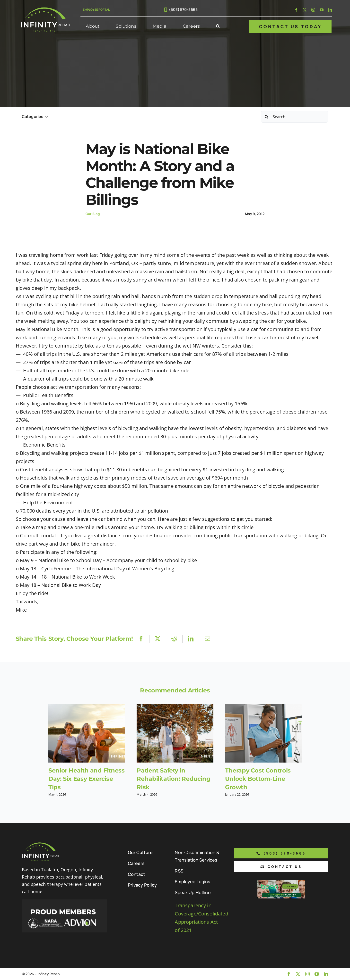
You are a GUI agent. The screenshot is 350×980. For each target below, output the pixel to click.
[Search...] (294, 117)
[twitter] (305, 10)
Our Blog (93, 214)
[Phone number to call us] (281, 853)
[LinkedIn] (191, 639)
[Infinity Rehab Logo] (45, 10)
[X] (158, 639)
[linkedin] (330, 10)
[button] (218, 26)
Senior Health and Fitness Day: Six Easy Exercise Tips (86, 779)
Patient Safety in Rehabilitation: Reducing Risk (173, 779)
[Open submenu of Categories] (45, 117)
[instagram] (313, 10)
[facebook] (296, 10)
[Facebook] (141, 639)
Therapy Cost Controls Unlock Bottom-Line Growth (258, 779)
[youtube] (322, 10)
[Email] (207, 639)
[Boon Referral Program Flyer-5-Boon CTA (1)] (281, 883)
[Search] (267, 117)
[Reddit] (174, 639)
